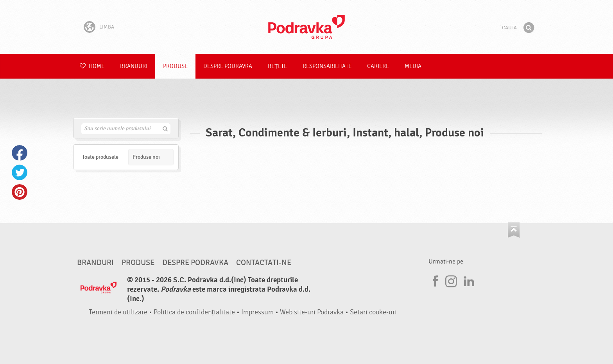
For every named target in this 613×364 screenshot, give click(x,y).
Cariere (378, 66)
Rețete (277, 66)
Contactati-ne (264, 263)
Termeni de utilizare (118, 312)
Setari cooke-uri (373, 312)
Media (413, 66)
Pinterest (20, 192)
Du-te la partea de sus (514, 230)
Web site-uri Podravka (312, 312)
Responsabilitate (327, 66)
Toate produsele (100, 157)
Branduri (134, 66)
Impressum (257, 312)
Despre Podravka (228, 66)
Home (92, 66)
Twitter (20, 172)
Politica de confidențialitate (194, 312)
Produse (175, 66)
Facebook (20, 153)
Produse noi (146, 157)
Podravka (306, 27)
